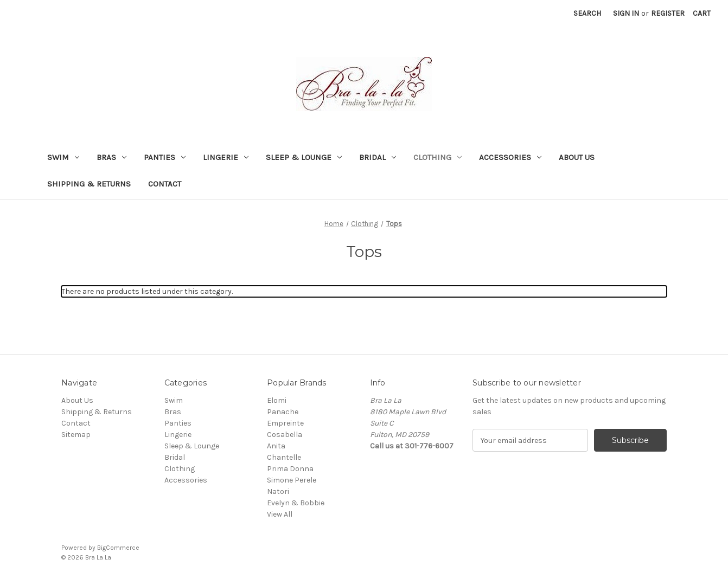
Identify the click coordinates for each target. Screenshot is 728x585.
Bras (111, 157)
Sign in (626, 13)
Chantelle (284, 457)
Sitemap (76, 435)
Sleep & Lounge (304, 157)
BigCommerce (118, 548)
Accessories (510, 157)
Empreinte (285, 423)
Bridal (378, 157)
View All (280, 514)
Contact (165, 184)
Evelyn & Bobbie (296, 503)
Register (668, 13)
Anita (276, 446)
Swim (63, 157)
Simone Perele (292, 480)
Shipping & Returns (89, 184)
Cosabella (285, 435)
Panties (165, 157)
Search (587, 13)
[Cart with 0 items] (702, 13)
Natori (278, 491)
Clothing (438, 157)
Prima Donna (290, 469)
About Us (577, 157)
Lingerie (226, 157)
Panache (283, 412)
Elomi (277, 400)
